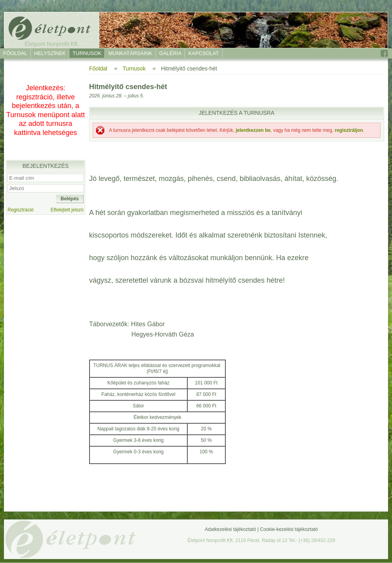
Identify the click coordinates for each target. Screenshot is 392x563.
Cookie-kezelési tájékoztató (289, 529)
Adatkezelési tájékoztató (230, 529)
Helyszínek (50, 53)
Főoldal (15, 53)
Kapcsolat (204, 53)
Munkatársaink (130, 53)
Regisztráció (21, 210)
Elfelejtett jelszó (67, 210)
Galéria (170, 53)
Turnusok (87, 53)
